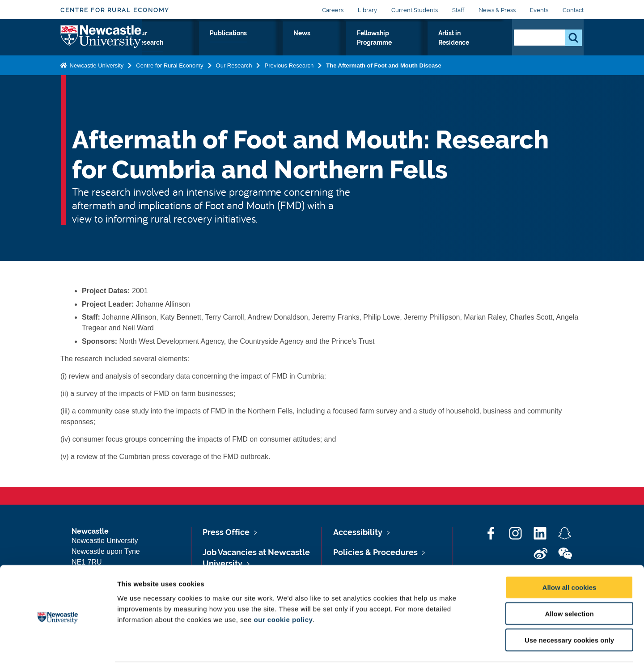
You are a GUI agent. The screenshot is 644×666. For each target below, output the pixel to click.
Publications (274, 43)
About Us (165, 49)
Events (539, 10)
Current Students (415, 10)
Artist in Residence (467, 49)
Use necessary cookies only (569, 609)
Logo (101, 47)
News (320, 43)
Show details (469, 648)
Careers (333, 10)
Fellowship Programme (382, 49)
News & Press (497, 10)
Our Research (217, 49)
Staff (458, 10)
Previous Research (289, 84)
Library (367, 10)
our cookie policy (283, 588)
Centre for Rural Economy (115, 10)
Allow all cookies (570, 556)
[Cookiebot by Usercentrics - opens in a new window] (58, 649)
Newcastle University (96, 84)
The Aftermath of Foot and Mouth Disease (383, 84)
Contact (573, 10)
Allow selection (569, 583)
